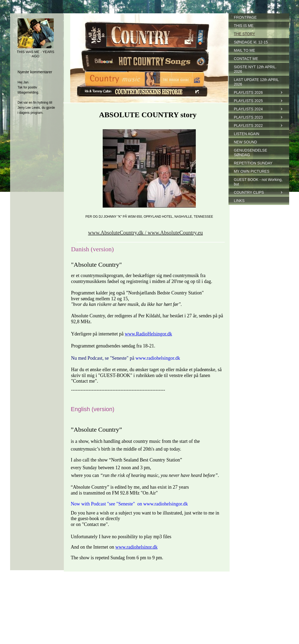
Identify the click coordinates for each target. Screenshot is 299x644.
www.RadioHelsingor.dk (148, 334)
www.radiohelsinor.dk (136, 547)
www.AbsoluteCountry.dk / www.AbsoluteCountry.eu (145, 233)
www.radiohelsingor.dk (158, 358)
